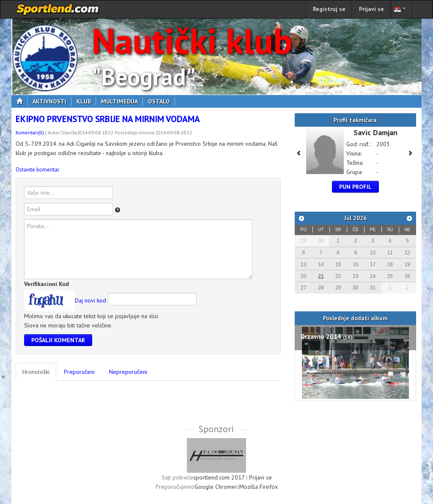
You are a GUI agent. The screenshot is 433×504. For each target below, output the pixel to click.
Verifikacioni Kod (47, 284)
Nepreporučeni (128, 372)
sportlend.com (58, 9)
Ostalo (162, 101)
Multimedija (122, 101)
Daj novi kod (90, 300)
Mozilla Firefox (259, 487)
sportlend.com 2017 (219, 477)
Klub (86, 101)
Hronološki (36, 372)
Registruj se (329, 9)
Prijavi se (371, 9)
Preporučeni (79, 372)
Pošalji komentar (58, 340)
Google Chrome (215, 487)
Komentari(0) (30, 132)
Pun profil (355, 187)
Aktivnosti (52, 101)
